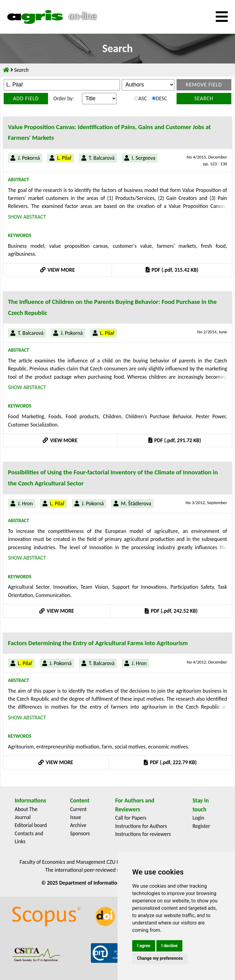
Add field (26, 98)
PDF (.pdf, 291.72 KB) (175, 440)
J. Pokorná (29, 158)
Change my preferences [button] (160, 958)
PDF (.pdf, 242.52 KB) (171, 611)
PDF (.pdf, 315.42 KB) (172, 270)
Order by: (63, 98)
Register (201, 826)
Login (198, 818)
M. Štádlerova (136, 503)
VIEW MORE (58, 270)
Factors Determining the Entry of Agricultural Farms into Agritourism (98, 643)
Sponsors (80, 833)
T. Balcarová (102, 158)
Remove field (204, 85)
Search (204, 98)
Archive (78, 825)
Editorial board (31, 825)
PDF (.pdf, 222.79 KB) (170, 762)
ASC (141, 98)
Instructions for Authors (141, 826)
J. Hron (25, 503)
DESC (159, 98)
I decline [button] (169, 946)
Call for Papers (131, 818)
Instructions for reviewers (143, 834)
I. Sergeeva (143, 158)
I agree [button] (144, 946)
